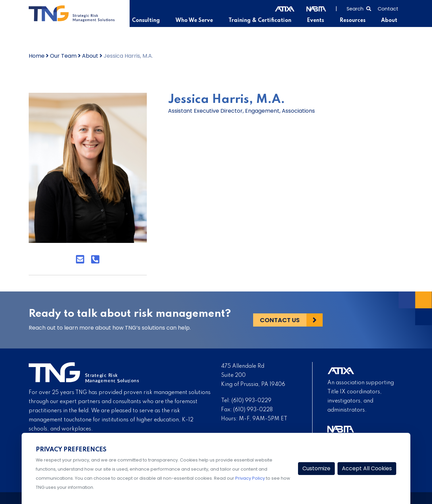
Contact (388, 9)
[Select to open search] (359, 8)
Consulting (146, 21)
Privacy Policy (250, 478)
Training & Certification (260, 21)
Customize (316, 468)
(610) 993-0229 (251, 401)
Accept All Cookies (367, 468)
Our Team (63, 56)
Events (315, 21)
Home (37, 56)
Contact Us (280, 320)
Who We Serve (194, 21)
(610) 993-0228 (253, 410)
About (389, 21)
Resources (353, 21)
